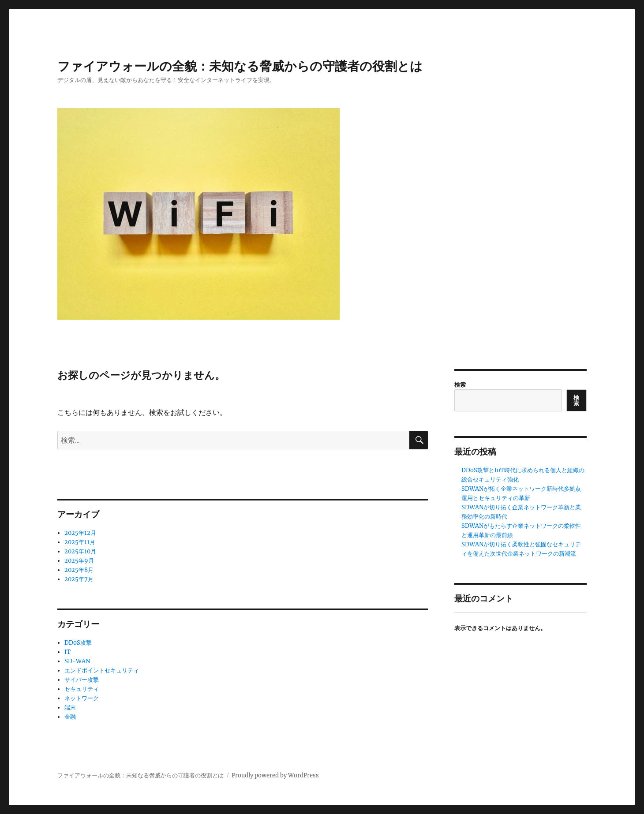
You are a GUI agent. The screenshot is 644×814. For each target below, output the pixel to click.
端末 (70, 708)
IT (67, 652)
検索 (460, 385)
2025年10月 (80, 551)
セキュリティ (82, 689)
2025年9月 (79, 561)
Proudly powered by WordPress (275, 775)
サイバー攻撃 (82, 680)
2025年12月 (80, 533)
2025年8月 (79, 570)
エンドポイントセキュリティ (102, 670)
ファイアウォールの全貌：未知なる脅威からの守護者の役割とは (240, 66)
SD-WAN (77, 661)
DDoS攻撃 (78, 643)
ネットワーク (82, 698)
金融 (70, 717)
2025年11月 (80, 542)
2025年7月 (79, 579)
